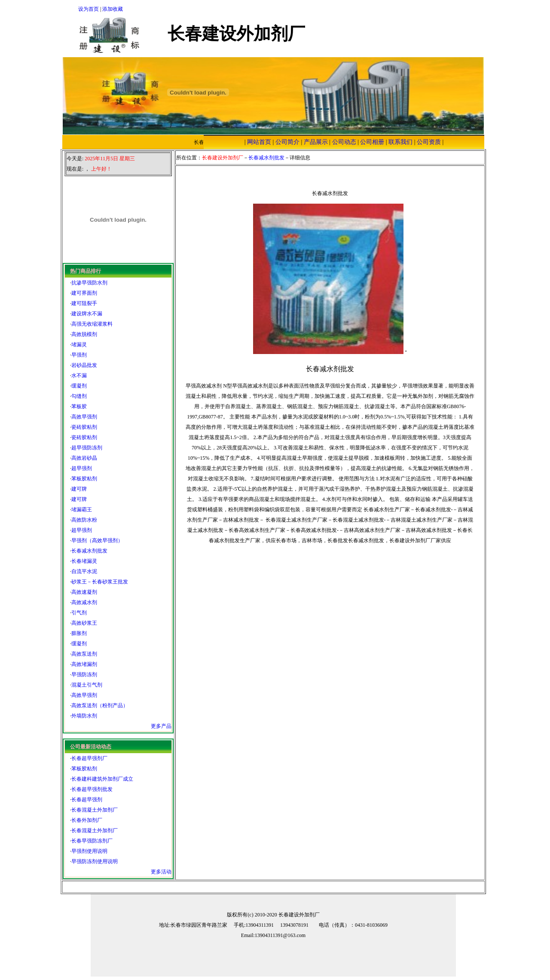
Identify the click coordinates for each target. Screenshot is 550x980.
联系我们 (400, 142)
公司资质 (429, 142)
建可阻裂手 (84, 303)
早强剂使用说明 (89, 851)
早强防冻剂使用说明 (95, 861)
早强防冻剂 (84, 675)
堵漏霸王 (82, 510)
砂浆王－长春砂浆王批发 (100, 582)
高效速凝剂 (84, 592)
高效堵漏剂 (84, 664)
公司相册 (372, 142)
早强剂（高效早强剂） (97, 540)
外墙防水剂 (84, 716)
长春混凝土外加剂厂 (95, 810)
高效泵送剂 (84, 654)
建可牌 (79, 489)
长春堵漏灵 (84, 561)
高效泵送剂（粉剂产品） (100, 705)
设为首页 (89, 9)
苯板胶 (79, 406)
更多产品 (161, 726)
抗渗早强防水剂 (89, 283)
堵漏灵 (79, 345)
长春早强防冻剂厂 (92, 841)
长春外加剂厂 (87, 820)
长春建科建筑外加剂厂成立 (102, 779)
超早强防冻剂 (87, 448)
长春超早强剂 (87, 800)
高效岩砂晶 (84, 458)
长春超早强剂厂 (89, 758)
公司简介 (287, 142)
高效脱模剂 (84, 334)
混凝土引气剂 (87, 685)
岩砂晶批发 (84, 365)
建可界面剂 (84, 293)
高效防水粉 (84, 520)
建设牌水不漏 (87, 314)
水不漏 (79, 376)
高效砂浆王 (84, 623)
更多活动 (161, 872)
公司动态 (344, 142)
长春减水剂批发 (89, 551)
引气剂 (79, 613)
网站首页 (259, 142)
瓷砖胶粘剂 (84, 427)
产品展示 (316, 142)
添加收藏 (113, 9)
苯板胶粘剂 (84, 479)
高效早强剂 (84, 417)
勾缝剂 (79, 396)
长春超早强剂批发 (92, 789)
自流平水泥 (84, 571)
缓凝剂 (79, 386)
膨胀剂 (79, 633)
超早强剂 (82, 468)
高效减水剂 (84, 602)
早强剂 (79, 355)
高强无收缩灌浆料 (92, 324)
